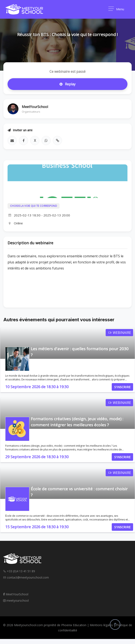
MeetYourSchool (16, 594)
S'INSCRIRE (122, 387)
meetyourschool (16, 600)
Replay (67, 84)
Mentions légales (101, 625)
